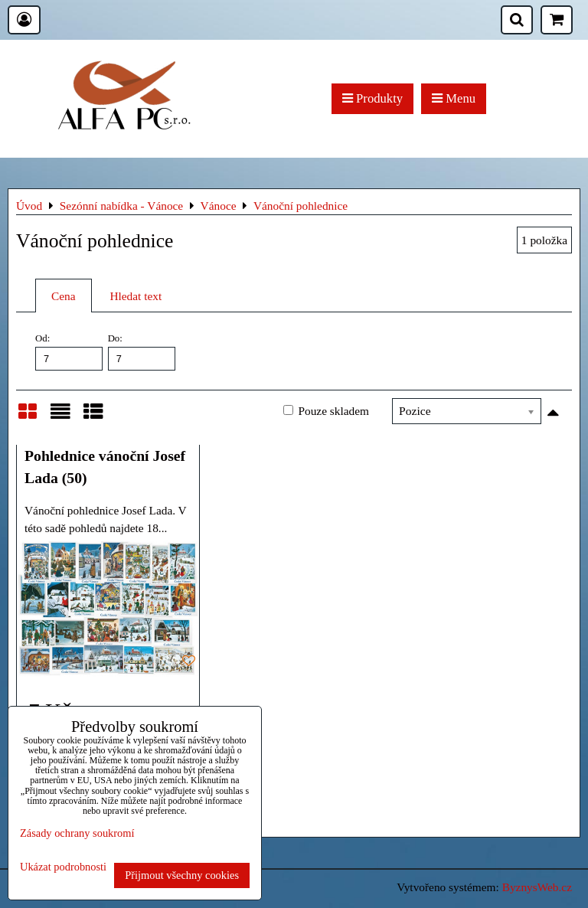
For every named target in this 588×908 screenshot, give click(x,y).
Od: (69, 351)
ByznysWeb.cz (537, 887)
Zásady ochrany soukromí (77, 833)
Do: (142, 351)
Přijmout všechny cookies (182, 875)
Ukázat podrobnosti (63, 867)
